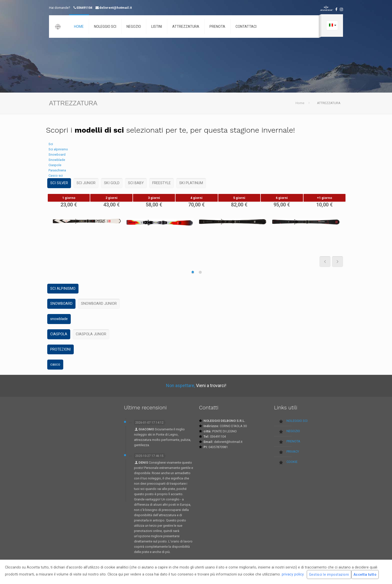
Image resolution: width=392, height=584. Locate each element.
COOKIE (292, 462)
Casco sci (56, 176)
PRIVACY (293, 452)
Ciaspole (55, 165)
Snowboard (57, 155)
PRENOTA (293, 441)
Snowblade (57, 160)
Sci (51, 144)
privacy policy (293, 574)
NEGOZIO (293, 431)
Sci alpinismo (58, 149)
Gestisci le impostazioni (329, 574)
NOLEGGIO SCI (297, 421)
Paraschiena (57, 170)
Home (300, 103)
